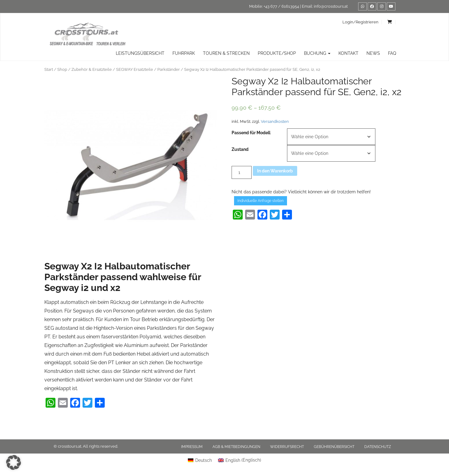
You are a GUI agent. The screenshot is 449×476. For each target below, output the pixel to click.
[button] (14, 462)
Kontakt (348, 53)
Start (49, 69)
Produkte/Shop (277, 53)
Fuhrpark (184, 53)
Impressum (192, 447)
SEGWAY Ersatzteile (135, 69)
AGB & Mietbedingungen (236, 447)
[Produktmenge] (242, 172)
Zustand (240, 149)
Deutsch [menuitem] (204, 460)
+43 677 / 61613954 (281, 6)
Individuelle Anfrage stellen (261, 201)
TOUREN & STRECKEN (226, 53)
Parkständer (169, 69)
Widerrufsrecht (287, 447)
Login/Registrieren (360, 22)
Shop (62, 69)
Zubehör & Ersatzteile (92, 69)
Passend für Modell (251, 133)
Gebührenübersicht (334, 447)
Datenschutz (378, 447)
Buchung (317, 53)
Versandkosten (275, 121)
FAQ (392, 53)
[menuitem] (200, 460)
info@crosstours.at (331, 6)
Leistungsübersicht (140, 53)
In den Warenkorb (275, 171)
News (373, 53)
